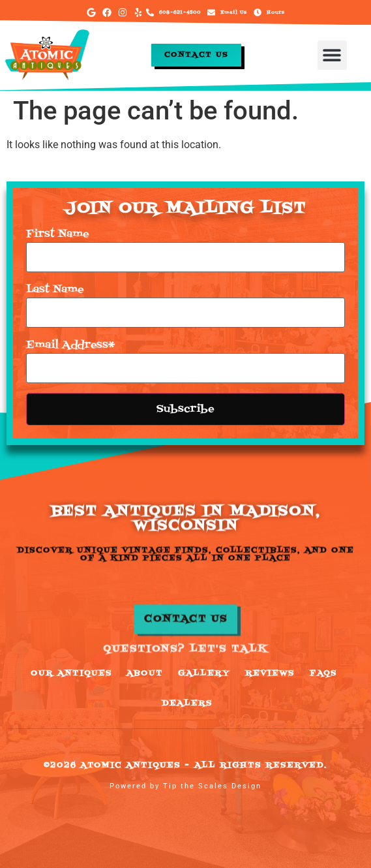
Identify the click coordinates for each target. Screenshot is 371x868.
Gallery (204, 674)
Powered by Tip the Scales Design (185, 786)
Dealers (187, 704)
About (145, 674)
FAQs (323, 674)
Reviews (270, 674)
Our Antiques (71, 674)
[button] (332, 55)
